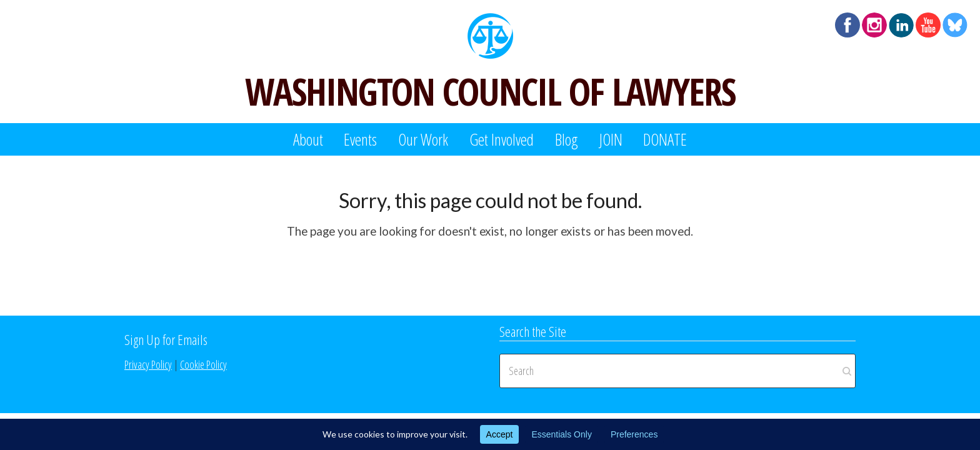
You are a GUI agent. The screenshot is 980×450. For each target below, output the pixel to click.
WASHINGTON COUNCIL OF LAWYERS (490, 91)
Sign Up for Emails (166, 339)
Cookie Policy (203, 364)
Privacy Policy (148, 364)
